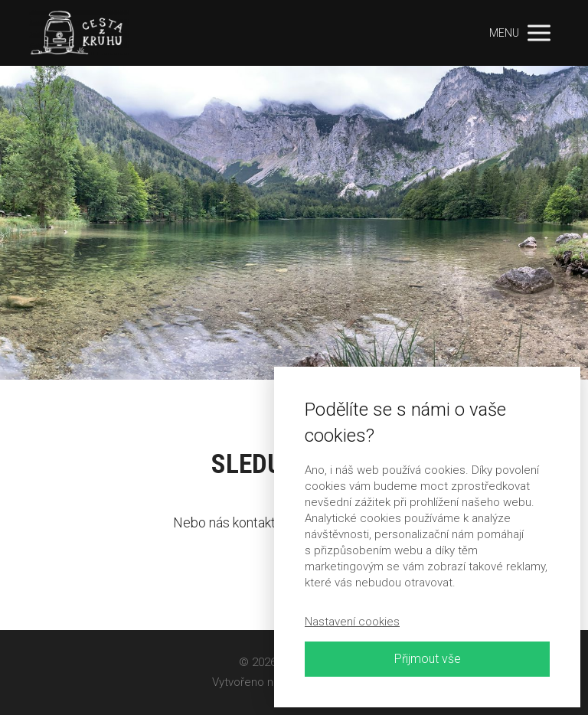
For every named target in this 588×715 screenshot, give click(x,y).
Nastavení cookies (352, 622)
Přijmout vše (428, 659)
